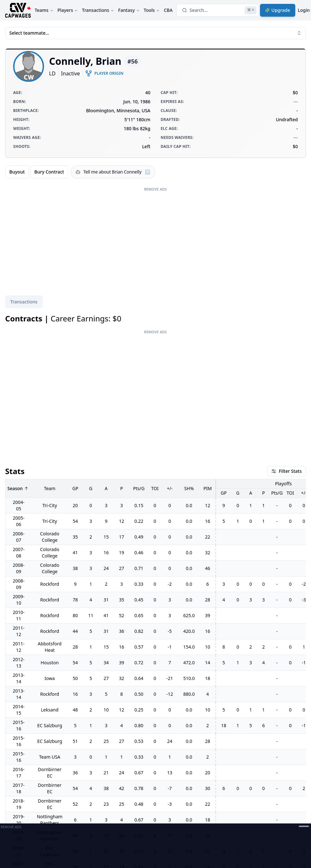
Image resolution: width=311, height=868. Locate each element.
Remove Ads (155, 189)
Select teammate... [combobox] (155, 33)
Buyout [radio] (17, 172)
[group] (37, 172)
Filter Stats (286, 471)
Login (304, 10)
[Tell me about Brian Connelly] (113, 172)
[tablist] (24, 302)
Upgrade (278, 10)
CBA (168, 10)
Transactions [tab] (24, 302)
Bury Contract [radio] (49, 172)
